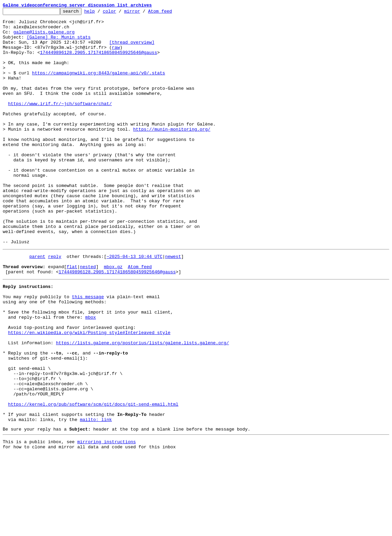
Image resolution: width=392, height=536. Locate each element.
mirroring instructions (106, 522)
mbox (91, 375)
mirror (143, 13)
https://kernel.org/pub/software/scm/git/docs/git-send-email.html (93, 480)
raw (116, 55)
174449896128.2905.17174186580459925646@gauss (98, 61)
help (100, 13)
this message (88, 351)
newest (173, 304)
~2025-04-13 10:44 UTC (134, 304)
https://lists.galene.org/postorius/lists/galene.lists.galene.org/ (142, 406)
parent (37, 304)
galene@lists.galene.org (44, 37)
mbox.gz (113, 317)
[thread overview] (132, 49)
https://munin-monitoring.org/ (172, 154)
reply (55, 304)
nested (88, 317)
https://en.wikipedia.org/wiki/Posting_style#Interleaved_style (89, 394)
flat (72, 317)
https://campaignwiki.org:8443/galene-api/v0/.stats (99, 86)
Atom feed (171, 13)
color (120, 13)
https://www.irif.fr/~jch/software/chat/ (60, 123)
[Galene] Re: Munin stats (59, 43)
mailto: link (96, 498)
